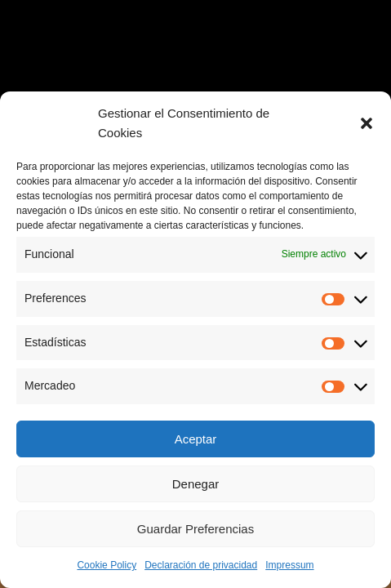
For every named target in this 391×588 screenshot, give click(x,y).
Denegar (196, 484)
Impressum (289, 565)
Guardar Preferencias (195, 529)
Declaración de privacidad (201, 565)
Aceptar (196, 439)
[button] (367, 123)
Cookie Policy (107, 565)
